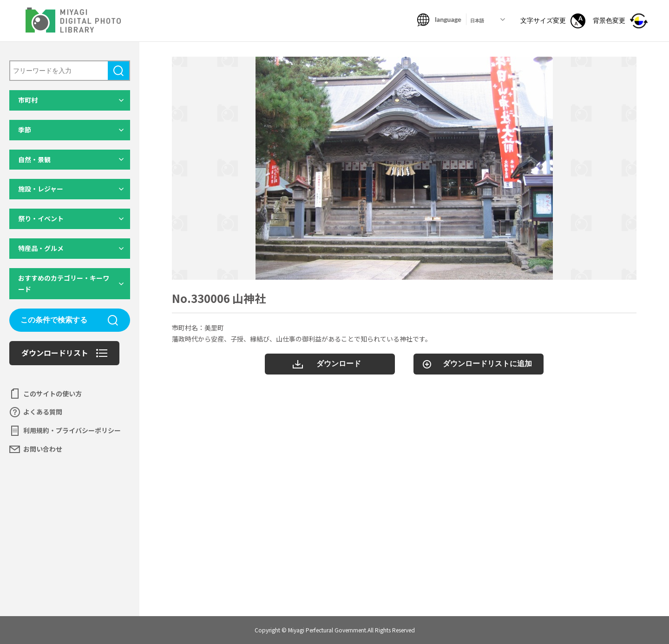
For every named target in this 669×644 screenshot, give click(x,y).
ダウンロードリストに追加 (487, 364)
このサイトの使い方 (52, 394)
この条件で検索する (54, 320)
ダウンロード (339, 364)
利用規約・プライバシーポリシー (72, 430)
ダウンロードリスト (55, 353)
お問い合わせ (43, 449)
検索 (118, 71)
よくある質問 (43, 412)
